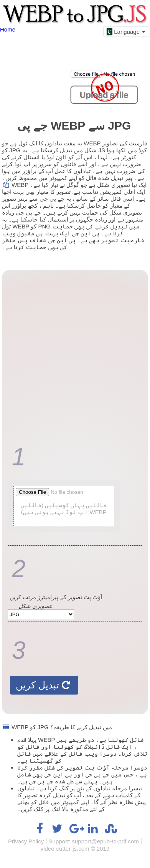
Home (8, 29)
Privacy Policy (26, 841)
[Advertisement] (73, 355)
